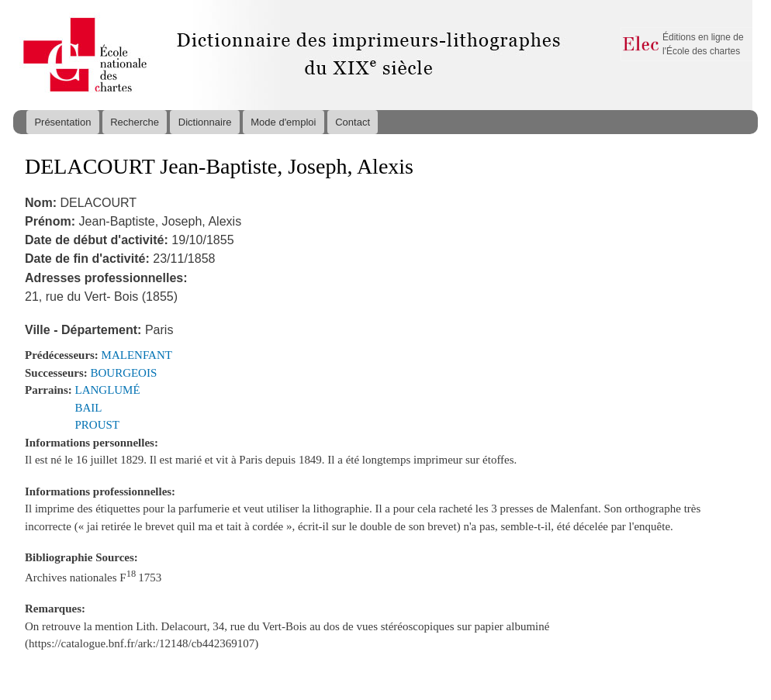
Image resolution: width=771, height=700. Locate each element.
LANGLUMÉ (108, 390)
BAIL (89, 408)
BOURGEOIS (124, 373)
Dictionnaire (205, 122)
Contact (353, 122)
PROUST (97, 425)
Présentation (62, 122)
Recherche (135, 122)
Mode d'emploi (283, 122)
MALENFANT (137, 355)
